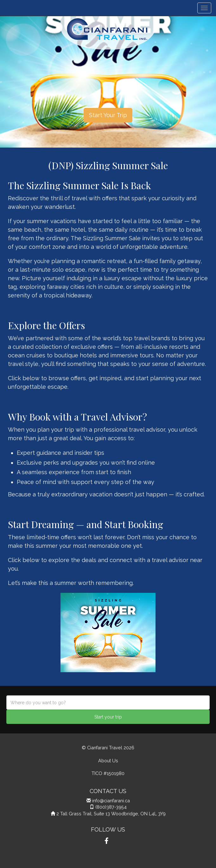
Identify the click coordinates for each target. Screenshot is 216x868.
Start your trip (108, 717)
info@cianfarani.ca (111, 801)
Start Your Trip (108, 115)
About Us (108, 761)
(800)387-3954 (111, 807)
